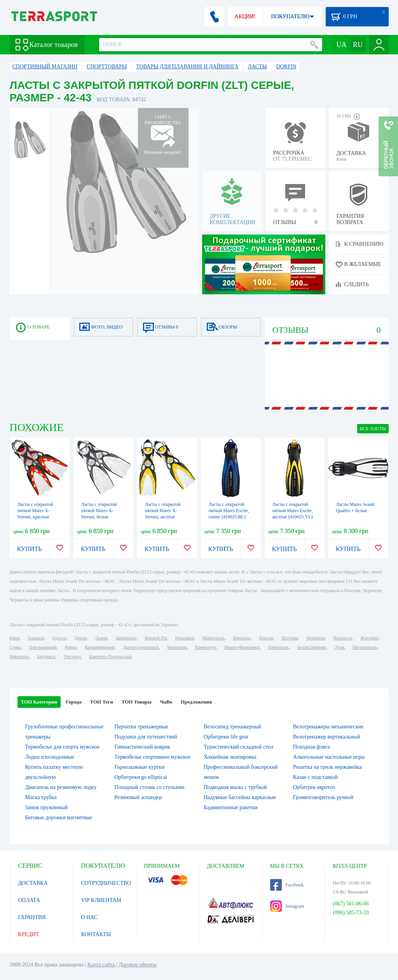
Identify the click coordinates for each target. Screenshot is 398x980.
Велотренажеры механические (328, 727)
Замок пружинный (47, 807)
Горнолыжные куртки (139, 767)
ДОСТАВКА (33, 883)
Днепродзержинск (141, 647)
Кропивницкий (99, 647)
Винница (242, 638)
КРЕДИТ (29, 934)
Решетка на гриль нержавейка (327, 767)
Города (73, 702)
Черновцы (177, 647)
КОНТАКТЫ (96, 934)
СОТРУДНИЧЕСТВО (106, 883)
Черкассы (343, 638)
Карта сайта (101, 965)
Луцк (339, 647)
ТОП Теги (101, 702)
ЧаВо (166, 702)
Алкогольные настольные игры (329, 757)
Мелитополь (365, 647)
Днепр (81, 638)
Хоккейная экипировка (230, 757)
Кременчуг (206, 647)
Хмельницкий (43, 647)
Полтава (290, 638)
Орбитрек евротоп (314, 787)
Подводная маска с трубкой (235, 787)
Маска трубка (41, 797)
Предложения (196, 702)
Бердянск (46, 657)
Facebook (287, 885)
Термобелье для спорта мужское (62, 747)
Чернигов (316, 638)
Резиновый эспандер (138, 797)
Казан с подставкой (315, 777)
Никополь (19, 657)
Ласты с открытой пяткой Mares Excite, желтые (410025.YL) (293, 511)
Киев (15, 638)
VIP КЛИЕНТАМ (101, 900)
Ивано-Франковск (242, 647)
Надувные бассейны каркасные (240, 797)
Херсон (266, 638)
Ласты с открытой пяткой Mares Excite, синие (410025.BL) (229, 511)
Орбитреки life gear (226, 737)
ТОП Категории (39, 702)
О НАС (89, 917)
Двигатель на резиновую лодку (61, 787)
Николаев (185, 638)
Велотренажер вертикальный (327, 737)
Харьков (36, 638)
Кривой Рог (156, 638)
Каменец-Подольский (110, 657)
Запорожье (126, 638)
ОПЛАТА (29, 900)
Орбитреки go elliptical (141, 777)
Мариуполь (213, 638)
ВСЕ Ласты (373, 429)
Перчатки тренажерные (141, 727)
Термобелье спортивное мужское (152, 757)
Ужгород (72, 657)
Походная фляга (312, 747)
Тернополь (278, 647)
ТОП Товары (137, 702)
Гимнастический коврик (142, 747)
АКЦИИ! (245, 17)
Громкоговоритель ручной (323, 797)
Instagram (287, 906)
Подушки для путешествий (146, 737)
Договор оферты (138, 965)
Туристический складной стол (238, 747)
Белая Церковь (312, 647)
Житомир (370, 638)
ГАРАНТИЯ (32, 917)
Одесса (59, 638)
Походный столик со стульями (149, 787)
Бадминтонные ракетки (231, 807)
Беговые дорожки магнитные (59, 818)
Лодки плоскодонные (50, 757)
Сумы (15, 647)
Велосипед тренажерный (232, 727)
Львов (101, 638)
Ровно (71, 647)
